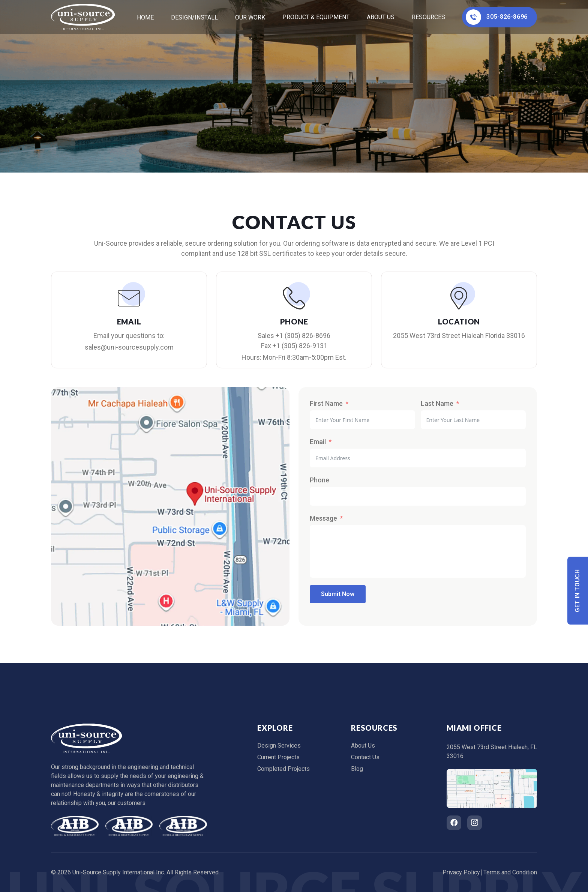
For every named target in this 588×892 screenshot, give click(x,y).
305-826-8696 (497, 17)
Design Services (279, 746)
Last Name (437, 403)
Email (318, 442)
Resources (428, 17)
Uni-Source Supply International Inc (118, 872)
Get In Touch (578, 591)
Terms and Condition (510, 872)
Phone (319, 480)
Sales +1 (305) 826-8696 (294, 336)
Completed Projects (283, 769)
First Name (326, 403)
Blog (357, 769)
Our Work (250, 17)
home (145, 17)
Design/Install (194, 17)
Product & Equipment (316, 17)
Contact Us (365, 757)
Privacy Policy (461, 872)
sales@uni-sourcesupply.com (129, 347)
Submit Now (338, 594)
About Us (381, 17)
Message (323, 518)
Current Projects (278, 757)
